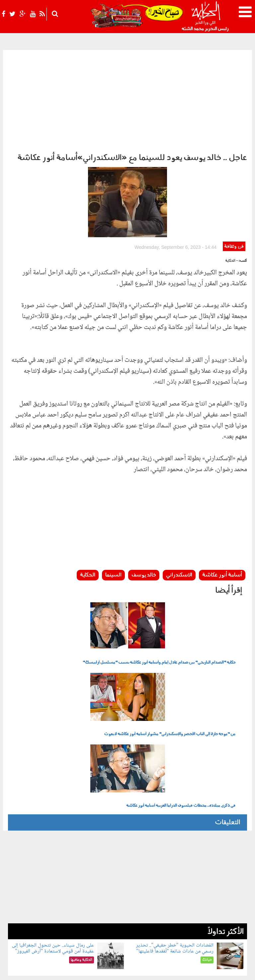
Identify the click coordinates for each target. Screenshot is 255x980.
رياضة (147, 932)
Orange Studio (47, 973)
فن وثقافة (234, 176)
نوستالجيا (130, 932)
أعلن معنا (143, 969)
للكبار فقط (35, 921)
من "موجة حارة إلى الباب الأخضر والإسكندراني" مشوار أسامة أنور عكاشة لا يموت (170, 664)
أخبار (160, 921)
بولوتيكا (111, 921)
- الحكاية (232, 191)
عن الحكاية (238, 969)
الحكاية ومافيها (138, 921)
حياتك (55, 921)
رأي (170, 921)
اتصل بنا (124, 969)
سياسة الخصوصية (208, 969)
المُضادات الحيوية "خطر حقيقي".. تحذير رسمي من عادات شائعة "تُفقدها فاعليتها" (175, 878)
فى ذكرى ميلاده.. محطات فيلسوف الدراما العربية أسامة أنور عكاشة (181, 735)
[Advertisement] (127, 100)
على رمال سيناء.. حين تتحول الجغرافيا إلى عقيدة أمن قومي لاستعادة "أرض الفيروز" (53, 878)
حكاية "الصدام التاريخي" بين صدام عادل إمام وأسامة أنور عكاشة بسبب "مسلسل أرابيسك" (159, 592)
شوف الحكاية (104, 932)
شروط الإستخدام (171, 969)
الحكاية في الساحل (82, 921)
